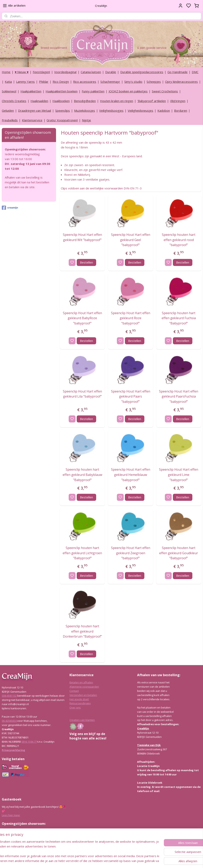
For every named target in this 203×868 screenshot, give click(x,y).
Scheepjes (154, 82)
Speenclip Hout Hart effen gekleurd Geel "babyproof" (130, 240)
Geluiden (8, 110)
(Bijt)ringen (178, 101)
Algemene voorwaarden (84, 687)
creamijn (10, 208)
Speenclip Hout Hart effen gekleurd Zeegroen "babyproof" (130, 553)
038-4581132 (9, 696)
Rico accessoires (85, 82)
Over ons (75, 707)
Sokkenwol (9, 91)
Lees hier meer (11, 815)
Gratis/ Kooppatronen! (62, 120)
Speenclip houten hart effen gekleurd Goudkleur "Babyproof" (179, 553)
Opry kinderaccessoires (181, 82)
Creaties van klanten (82, 720)
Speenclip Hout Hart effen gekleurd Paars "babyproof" (130, 396)
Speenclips (63, 110)
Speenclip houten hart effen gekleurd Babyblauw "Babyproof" (82, 475)
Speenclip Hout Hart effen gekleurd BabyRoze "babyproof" (82, 318)
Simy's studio (133, 82)
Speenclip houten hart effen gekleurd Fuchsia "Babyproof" (179, 318)
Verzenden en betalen (83, 695)
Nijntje (86, 120)
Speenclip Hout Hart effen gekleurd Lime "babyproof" (179, 475)
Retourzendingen (80, 703)
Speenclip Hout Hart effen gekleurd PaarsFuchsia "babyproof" (179, 396)
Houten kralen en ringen (117, 101)
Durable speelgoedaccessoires (142, 72)
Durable (111, 72)
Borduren (181, 110)
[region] (75, 851)
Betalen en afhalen (81, 682)
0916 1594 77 (29, 742)
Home (6, 72)
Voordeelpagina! (65, 72)
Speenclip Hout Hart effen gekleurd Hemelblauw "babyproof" (130, 475)
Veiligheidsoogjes (111, 110)
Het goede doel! (79, 699)
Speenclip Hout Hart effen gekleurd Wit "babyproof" (82, 237)
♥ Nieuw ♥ (22, 72)
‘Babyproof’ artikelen (152, 101)
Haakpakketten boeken (62, 91)
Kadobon (164, 110)
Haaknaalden (39, 101)
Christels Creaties (14, 101)
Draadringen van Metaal (35, 110)
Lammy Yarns (25, 82)
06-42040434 (9, 721)
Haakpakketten (31, 91)
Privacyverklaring (13, 750)
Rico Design (61, 82)
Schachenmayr (110, 82)
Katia (8, 82)
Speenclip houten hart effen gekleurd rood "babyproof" (179, 240)
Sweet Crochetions (165, 91)
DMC (195, 72)
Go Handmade (177, 72)
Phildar (44, 82)
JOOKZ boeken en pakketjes (128, 91)
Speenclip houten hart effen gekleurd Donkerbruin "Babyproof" (82, 631)
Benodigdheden (85, 101)
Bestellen (86, 262)
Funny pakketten (93, 91)
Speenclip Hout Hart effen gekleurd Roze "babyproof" (130, 318)
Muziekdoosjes (85, 110)
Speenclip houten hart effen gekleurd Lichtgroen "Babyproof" (82, 553)
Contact (74, 691)
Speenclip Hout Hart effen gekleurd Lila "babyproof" (82, 394)
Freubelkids (10, 120)
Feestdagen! (41, 72)
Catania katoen (91, 72)
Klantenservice (32, 120)
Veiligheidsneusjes (140, 110)
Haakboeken (61, 101)
